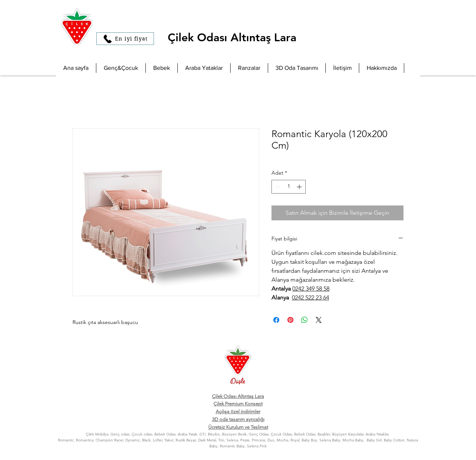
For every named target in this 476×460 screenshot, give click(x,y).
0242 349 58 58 (311, 289)
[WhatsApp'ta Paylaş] (305, 320)
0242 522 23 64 (311, 297)
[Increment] (300, 187)
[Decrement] (277, 187)
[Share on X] (319, 320)
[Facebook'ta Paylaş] (276, 320)
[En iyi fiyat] (125, 39)
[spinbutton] (289, 187)
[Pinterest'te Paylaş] (290, 320)
